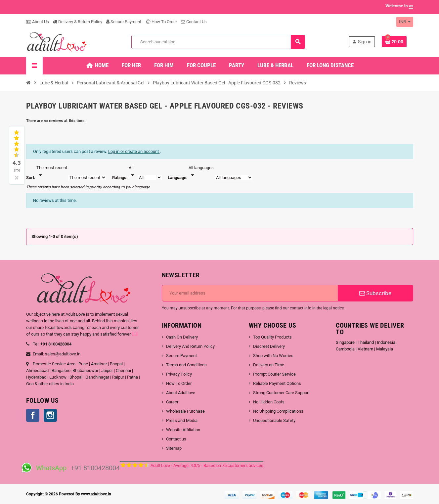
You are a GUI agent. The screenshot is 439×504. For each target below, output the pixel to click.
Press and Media (182, 420)
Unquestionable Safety (274, 420)
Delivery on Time (269, 365)
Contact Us (194, 22)
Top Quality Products (272, 337)
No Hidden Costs (269, 402)
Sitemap (174, 448)
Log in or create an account (134, 151)
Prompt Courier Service (274, 374)
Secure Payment (124, 22)
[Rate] (133, 172)
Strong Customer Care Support (281, 393)
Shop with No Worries (273, 356)
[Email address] (250, 293)
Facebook (33, 415)
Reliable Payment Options (277, 383)
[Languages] (201, 172)
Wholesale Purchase (185, 411)
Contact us (176, 439)
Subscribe (375, 293)
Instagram (50, 415)
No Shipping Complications (278, 411)
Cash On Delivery (182, 337)
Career (172, 402)
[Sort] (52, 172)
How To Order (161, 22)
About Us (38, 22)
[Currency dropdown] (405, 22)
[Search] (218, 42)
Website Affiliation (183, 430)
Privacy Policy (179, 374)
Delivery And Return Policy (190, 346)
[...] (135, 334)
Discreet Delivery (269, 346)
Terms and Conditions (186, 365)
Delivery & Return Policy (78, 22)
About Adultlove (181, 393)
